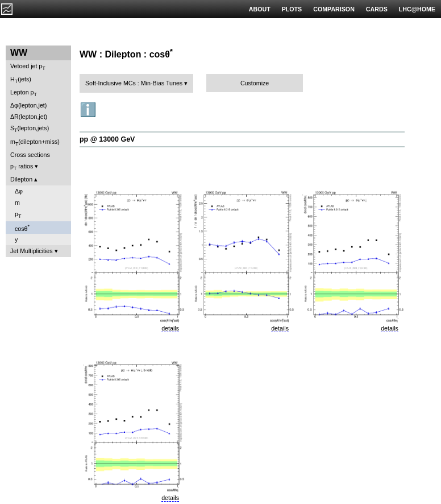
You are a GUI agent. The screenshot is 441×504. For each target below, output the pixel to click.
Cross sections (30, 155)
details (170, 328)
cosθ (22, 228)
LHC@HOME (417, 9)
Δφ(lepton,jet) (28, 105)
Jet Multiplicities (32, 251)
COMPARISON (334, 9)
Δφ (19, 191)
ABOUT (260, 9)
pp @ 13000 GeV (107, 139)
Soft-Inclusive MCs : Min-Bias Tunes (134, 83)
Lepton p (24, 93)
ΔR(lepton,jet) (29, 117)
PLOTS (292, 9)
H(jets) (21, 80)
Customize (255, 83)
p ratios (22, 167)
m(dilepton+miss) (35, 142)
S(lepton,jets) (30, 129)
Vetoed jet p (28, 67)
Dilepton (21, 179)
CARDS (377, 9)
